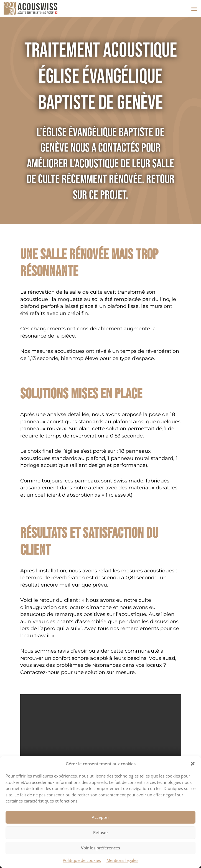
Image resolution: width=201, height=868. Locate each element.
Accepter (100, 817)
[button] (193, 764)
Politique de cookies (82, 860)
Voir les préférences (100, 848)
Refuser (101, 832)
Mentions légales (122, 860)
